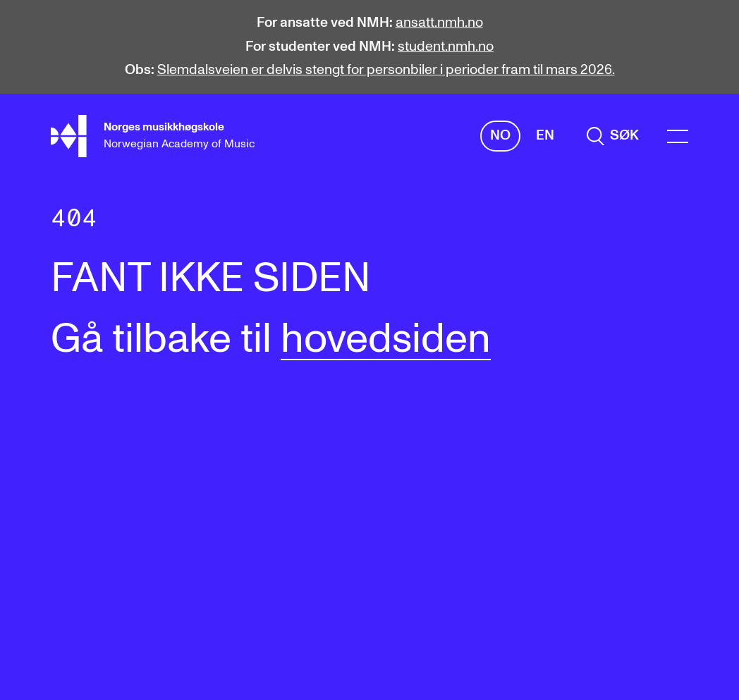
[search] (613, 136)
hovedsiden (386, 340)
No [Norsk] (500, 135)
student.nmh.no (446, 47)
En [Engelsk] (545, 135)
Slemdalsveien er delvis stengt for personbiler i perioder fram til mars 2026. (386, 70)
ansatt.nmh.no (439, 23)
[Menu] (678, 136)
